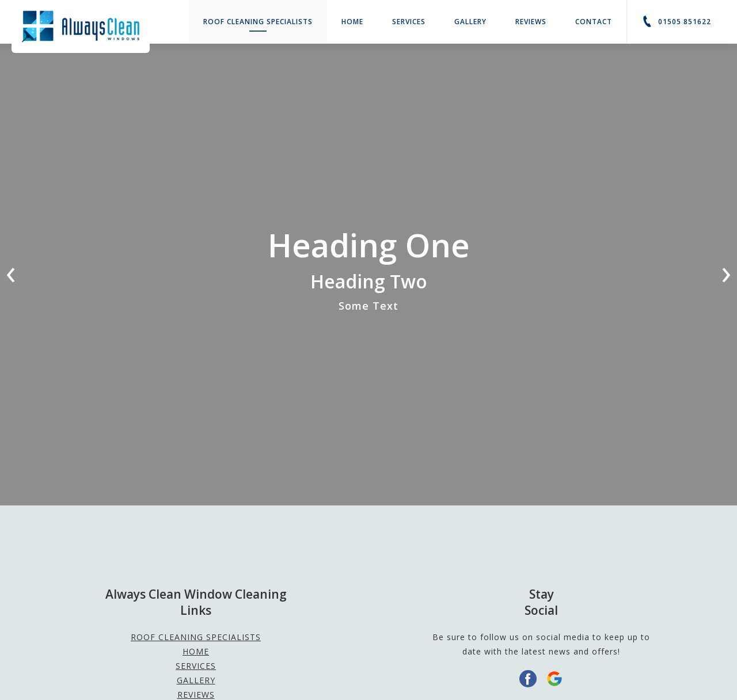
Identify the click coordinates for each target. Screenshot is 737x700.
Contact (594, 22)
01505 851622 (676, 21)
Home (352, 22)
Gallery (470, 22)
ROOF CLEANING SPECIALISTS (258, 24)
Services (409, 22)
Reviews (531, 22)
